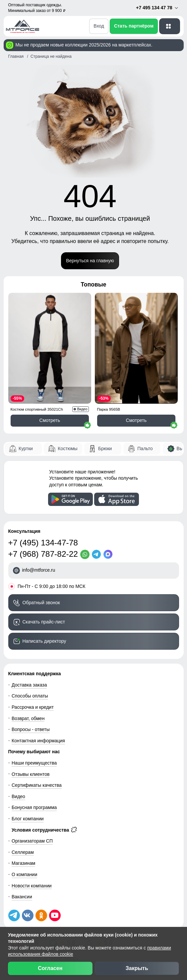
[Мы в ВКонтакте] (28, 915)
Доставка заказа (29, 685)
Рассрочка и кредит (33, 707)
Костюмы (67, 449)
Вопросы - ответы (31, 729)
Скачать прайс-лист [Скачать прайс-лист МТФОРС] (44, 622)
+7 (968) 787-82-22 (43, 554)
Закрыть (137, 968)
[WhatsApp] (86, 554)
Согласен (50, 968)
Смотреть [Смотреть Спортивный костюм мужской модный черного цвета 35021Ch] (50, 420)
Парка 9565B (109, 409)
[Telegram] (98, 554)
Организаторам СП (32, 841)
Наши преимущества (34, 763)
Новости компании (32, 886)
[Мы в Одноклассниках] (41, 915)
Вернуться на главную (90, 261)
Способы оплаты (30, 696)
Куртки (26, 449)
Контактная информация (38, 741)
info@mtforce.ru (39, 570)
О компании (24, 874)
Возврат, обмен (28, 718)
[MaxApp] (109, 554)
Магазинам (23, 863)
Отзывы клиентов (31, 774)
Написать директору (44, 641)
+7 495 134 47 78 (157, 8)
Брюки (105, 449)
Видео (18, 796)
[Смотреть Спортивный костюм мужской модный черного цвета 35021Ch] (50, 348)
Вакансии (22, 897)
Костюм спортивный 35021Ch (37, 409)
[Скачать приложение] (70, 499)
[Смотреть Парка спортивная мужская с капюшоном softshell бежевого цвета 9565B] (136, 348)
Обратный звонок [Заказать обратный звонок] (41, 603)
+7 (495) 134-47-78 (43, 543)
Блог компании (28, 819)
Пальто (145, 449)
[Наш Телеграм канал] (14, 915)
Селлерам (23, 852)
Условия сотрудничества (44, 830)
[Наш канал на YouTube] (55, 915)
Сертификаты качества (37, 785)
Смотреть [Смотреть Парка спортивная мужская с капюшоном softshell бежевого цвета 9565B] (136, 420)
